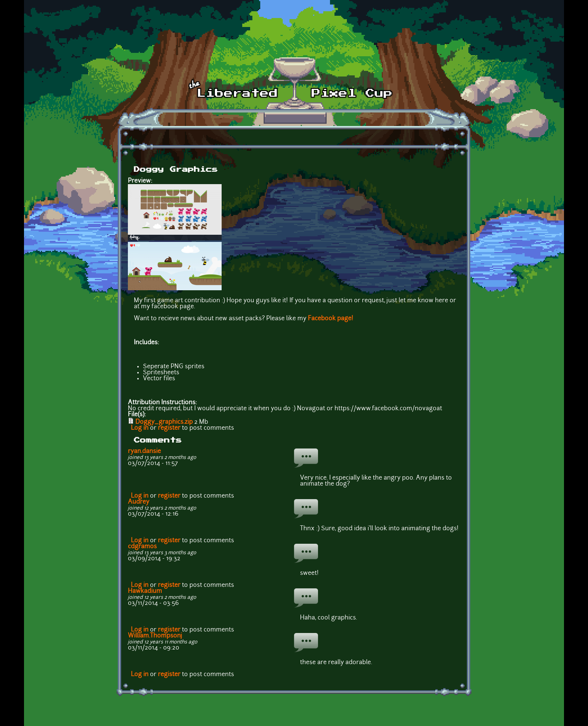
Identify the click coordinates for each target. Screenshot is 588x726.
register (169, 428)
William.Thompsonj (155, 636)
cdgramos (142, 547)
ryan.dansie (144, 451)
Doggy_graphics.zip (164, 422)
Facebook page (330, 319)
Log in (140, 428)
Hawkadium (145, 591)
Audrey (139, 502)
